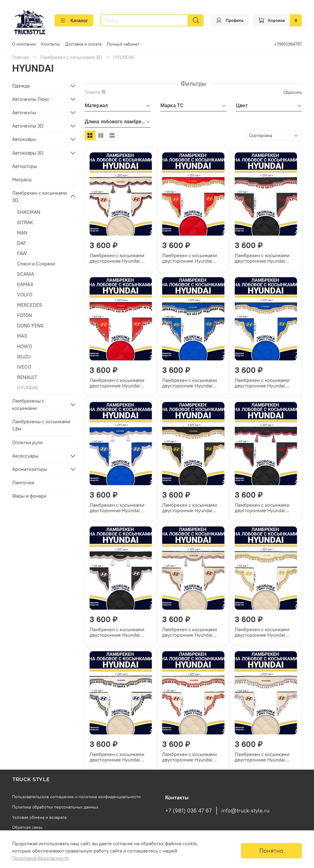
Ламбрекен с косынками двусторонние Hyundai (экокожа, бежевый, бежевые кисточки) (262, 757)
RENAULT (27, 377)
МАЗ (22, 336)
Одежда (21, 86)
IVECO (24, 367)
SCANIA (26, 274)
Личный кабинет (123, 44)
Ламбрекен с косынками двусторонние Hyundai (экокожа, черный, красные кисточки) (265, 258)
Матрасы (22, 179)
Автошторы (25, 166)
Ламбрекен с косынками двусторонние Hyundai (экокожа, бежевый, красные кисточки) (189, 757)
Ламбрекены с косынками (28, 404)
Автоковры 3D (28, 153)
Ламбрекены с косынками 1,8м (41, 425)
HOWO (24, 346)
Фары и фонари (29, 496)
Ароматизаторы (30, 469)
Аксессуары (25, 456)
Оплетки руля (27, 442)
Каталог (74, 20)
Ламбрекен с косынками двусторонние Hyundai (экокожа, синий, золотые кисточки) (264, 383)
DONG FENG (30, 325)
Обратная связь (27, 827)
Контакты (51, 44)
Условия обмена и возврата (39, 817)
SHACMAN (29, 212)
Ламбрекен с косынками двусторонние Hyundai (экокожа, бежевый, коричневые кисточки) (189, 632)
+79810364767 (288, 44)
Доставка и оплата (83, 44)
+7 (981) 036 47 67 (188, 811)
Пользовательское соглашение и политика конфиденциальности (76, 797)
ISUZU (24, 356)
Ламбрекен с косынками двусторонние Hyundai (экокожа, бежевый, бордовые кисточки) (117, 258)
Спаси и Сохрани (36, 264)
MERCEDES (29, 305)
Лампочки (23, 482)
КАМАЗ (25, 284)
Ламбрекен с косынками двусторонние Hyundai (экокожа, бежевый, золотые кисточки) (262, 632)
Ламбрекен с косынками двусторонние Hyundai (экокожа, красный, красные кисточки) (117, 383)
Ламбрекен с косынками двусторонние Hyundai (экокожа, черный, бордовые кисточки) (262, 508)
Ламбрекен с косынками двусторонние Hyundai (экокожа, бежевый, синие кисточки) (119, 757)
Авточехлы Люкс (31, 99)
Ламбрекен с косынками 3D (71, 57)
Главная (20, 57)
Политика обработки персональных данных (55, 807)
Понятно (271, 851)
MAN (22, 233)
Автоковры (24, 139)
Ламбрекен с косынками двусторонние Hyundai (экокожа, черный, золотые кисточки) (193, 508)
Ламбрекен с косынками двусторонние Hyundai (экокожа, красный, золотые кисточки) (189, 258)
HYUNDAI (27, 387)
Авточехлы (24, 112)
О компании (24, 44)
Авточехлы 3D (28, 126)
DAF (22, 243)
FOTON (24, 315)
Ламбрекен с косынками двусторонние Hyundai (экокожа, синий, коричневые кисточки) (117, 508)
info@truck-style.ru (245, 811)
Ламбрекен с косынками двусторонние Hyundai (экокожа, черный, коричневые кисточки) (117, 632)
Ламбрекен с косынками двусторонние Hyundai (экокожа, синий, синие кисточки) (189, 383)
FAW (22, 253)
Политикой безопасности (40, 858)
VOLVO (25, 294)
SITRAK (25, 222)
